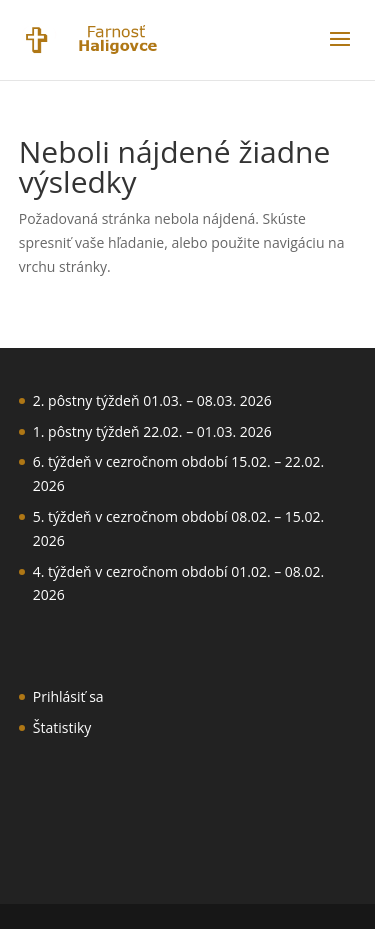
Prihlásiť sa (68, 696)
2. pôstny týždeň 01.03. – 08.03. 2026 (152, 400)
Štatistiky (62, 727)
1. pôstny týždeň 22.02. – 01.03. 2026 (152, 431)
